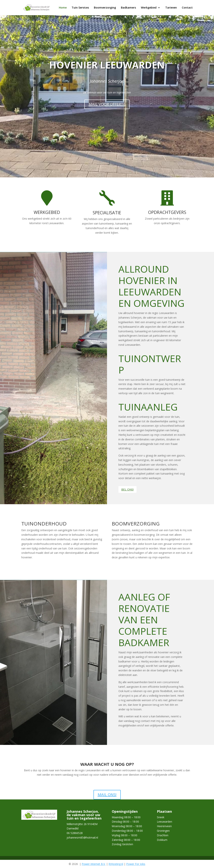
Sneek (161, 817)
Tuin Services (80, 8)
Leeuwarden (164, 822)
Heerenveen (164, 826)
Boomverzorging (105, 8)
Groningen (163, 831)
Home (63, 8)
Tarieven (171, 8)
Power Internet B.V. (94, 864)
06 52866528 (75, 833)
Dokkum (162, 840)
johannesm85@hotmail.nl (82, 838)
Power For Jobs (136, 864)
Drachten (163, 835)
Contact (187, 8)
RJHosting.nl (116, 864)
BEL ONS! (127, 489)
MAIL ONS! (107, 795)
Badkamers (128, 8)
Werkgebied (149, 8)
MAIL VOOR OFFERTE (107, 104)
